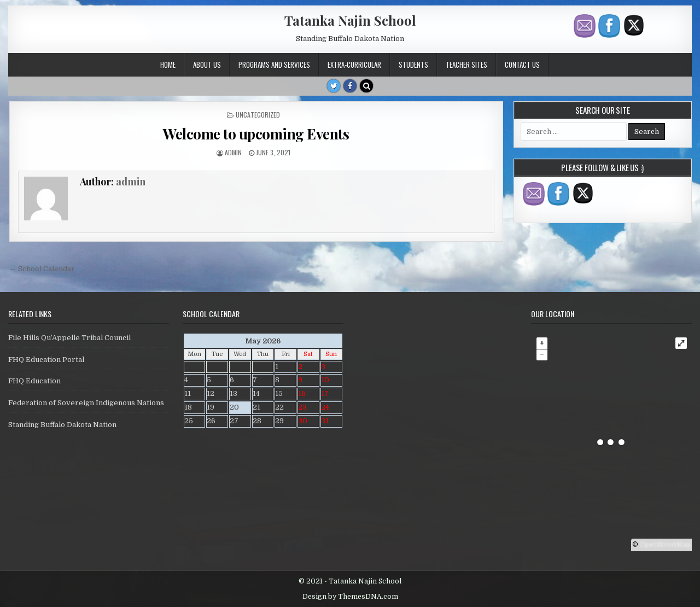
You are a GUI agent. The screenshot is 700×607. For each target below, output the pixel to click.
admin (233, 152)
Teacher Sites (466, 65)
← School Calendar (42, 269)
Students (413, 65)
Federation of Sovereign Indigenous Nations (86, 403)
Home (168, 65)
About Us (207, 65)
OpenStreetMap (665, 545)
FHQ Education (34, 381)
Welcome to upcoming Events (256, 134)
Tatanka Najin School (350, 20)
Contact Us (522, 65)
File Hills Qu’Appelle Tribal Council (69, 338)
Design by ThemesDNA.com (350, 597)
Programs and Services (274, 65)
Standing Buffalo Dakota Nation (62, 425)
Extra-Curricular (354, 65)
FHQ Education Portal (46, 360)
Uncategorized (258, 115)
